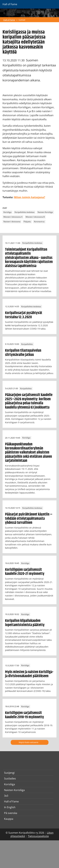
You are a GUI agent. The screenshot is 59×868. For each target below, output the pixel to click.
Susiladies (10, 779)
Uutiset (22, 20)
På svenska (11, 813)
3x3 (6, 796)
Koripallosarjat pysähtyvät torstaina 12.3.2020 (24, 315)
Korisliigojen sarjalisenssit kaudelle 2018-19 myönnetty (24, 715)
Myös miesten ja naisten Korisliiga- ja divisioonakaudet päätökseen (29, 674)
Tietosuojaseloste (38, 836)
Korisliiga (7, 212)
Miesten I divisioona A (13, 217)
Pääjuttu (27, 222)
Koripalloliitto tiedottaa (25, 212)
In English (10, 807)
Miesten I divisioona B (35, 217)
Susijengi (9, 773)
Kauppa (9, 819)
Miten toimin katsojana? (30, 197)
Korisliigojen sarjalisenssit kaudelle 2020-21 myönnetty (25, 572)
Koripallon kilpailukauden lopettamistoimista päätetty (25, 623)
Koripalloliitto (27, 344)
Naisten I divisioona (12, 222)
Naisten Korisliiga (45, 212)
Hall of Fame (9, 20)
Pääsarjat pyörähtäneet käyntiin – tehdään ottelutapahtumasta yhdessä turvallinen (29, 519)
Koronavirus (39, 222)
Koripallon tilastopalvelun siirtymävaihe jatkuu (23, 353)
